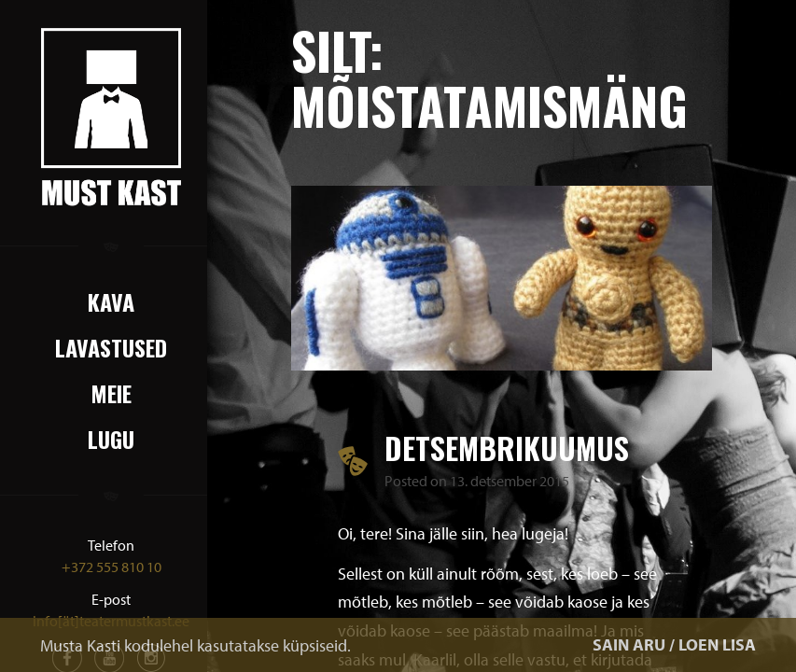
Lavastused (111, 347)
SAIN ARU (629, 644)
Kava (111, 301)
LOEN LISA (717, 644)
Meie (111, 393)
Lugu (111, 439)
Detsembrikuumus (507, 448)
